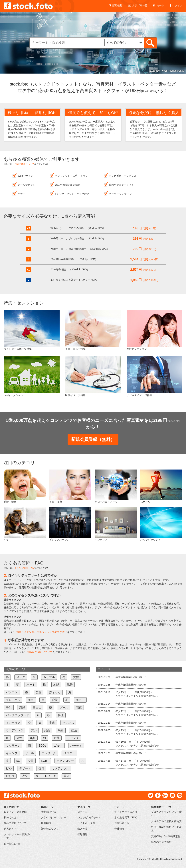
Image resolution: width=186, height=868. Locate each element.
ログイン (176, 5)
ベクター (69, 753)
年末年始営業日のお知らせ (131, 677)
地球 (56, 685)
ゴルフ (58, 746)
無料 (33, 738)
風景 (70, 685)
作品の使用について (24, 164)
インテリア (13, 723)
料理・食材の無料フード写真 (166, 829)
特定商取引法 (48, 812)
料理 (61, 715)
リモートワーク (46, 776)
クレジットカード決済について (19, 836)
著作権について (50, 829)
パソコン (12, 692)
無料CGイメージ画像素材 (166, 836)
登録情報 (82, 834)
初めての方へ (11, 817)
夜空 (25, 776)
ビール (29, 753)
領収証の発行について (40, 652)
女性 (76, 677)
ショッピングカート (89, 817)
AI (83, 761)
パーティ (76, 746)
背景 (55, 700)
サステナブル (61, 768)
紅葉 (74, 730)
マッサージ (13, 746)
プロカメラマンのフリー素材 (166, 814)
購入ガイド (10, 829)
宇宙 (52, 723)
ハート (31, 685)
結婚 (47, 730)
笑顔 (39, 692)
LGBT (45, 761)
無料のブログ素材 (161, 842)
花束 (79, 708)
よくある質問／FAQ (126, 817)
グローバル (13, 700)
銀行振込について (14, 844)
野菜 (57, 738)
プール (64, 708)
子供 (9, 708)
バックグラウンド (17, 715)
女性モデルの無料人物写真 (166, 821)
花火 (66, 776)
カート (159, 5)
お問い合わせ (122, 823)
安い (34, 730)
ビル (9, 768)
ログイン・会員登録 (15, 812)
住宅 (41, 768)
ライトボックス (86, 823)
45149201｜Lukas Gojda (170, 71)
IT (7, 685)
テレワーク (49, 753)
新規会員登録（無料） (93, 439)
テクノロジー (65, 761)
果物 (61, 730)
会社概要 (119, 829)
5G (18, 761)
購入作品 (82, 829)
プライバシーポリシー (53, 817)
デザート (25, 768)
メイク (21, 677)
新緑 (22, 708)
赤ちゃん (55, 692)
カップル (49, 677)
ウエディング (15, 730)
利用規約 (46, 823)
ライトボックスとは (126, 812)
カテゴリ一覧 (138, 5)
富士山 (37, 708)
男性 (19, 738)
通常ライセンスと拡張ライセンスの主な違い (42, 632)
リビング (73, 738)
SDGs (42, 746)
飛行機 (10, 776)
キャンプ (12, 753)
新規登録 (116, 5)
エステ (80, 700)
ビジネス (68, 723)
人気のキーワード (19, 669)
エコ (31, 700)
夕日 (31, 761)
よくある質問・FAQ (24, 568)
